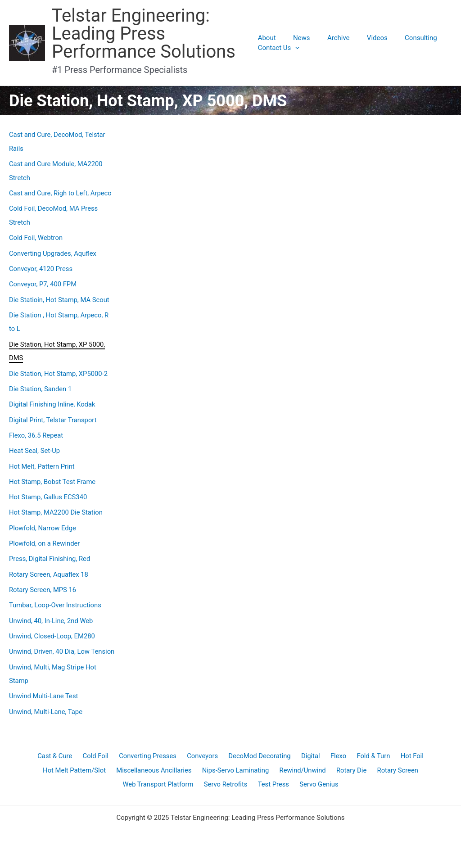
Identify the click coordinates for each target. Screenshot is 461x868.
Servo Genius (318, 792)
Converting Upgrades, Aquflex (53, 251)
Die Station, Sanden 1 (41, 384)
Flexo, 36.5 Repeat (36, 430)
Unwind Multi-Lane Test (44, 701)
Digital (310, 760)
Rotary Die (351, 776)
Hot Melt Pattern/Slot (76, 776)
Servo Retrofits (226, 792)
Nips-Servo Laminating (237, 776)
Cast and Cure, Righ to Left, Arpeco (61, 192)
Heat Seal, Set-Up (35, 445)
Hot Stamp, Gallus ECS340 (49, 491)
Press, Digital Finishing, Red (50, 552)
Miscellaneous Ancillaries (155, 776)
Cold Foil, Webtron (36, 236)
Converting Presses (150, 760)
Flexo (337, 760)
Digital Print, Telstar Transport (54, 415)
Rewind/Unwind (303, 776)
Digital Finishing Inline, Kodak (53, 400)
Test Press (273, 792)
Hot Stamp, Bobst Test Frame (53, 476)
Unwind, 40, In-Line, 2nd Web (52, 613)
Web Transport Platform (159, 792)
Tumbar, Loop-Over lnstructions (56, 597)
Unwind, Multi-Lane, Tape (46, 715)
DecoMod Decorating (260, 760)
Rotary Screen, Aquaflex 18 (49, 567)
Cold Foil (98, 760)
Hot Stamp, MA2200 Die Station (56, 506)
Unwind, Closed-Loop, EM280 (53, 628)
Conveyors (203, 760)
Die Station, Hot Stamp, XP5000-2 (59, 370)
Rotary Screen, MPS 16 (43, 582)
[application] (295, 48)
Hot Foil (408, 760)
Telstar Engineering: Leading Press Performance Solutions (144, 34)
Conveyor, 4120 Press (41, 267)
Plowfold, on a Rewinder (45, 537)
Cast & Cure (59, 760)
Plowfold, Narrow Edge (43, 521)
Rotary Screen (396, 776)
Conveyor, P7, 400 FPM (43, 282)
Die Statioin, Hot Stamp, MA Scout (60, 297)
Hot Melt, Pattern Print (42, 461)
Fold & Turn (371, 760)
